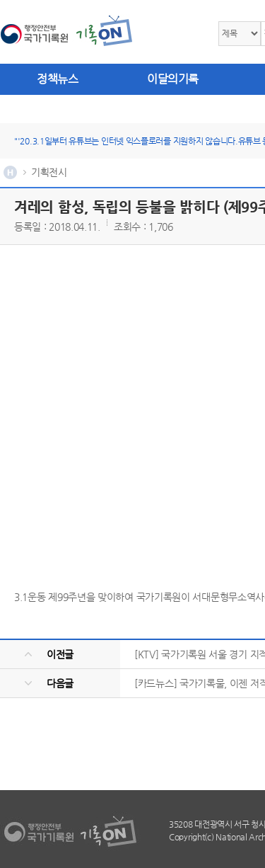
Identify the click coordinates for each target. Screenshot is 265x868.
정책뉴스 (57, 79)
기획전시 (49, 172)
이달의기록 (173, 79)
